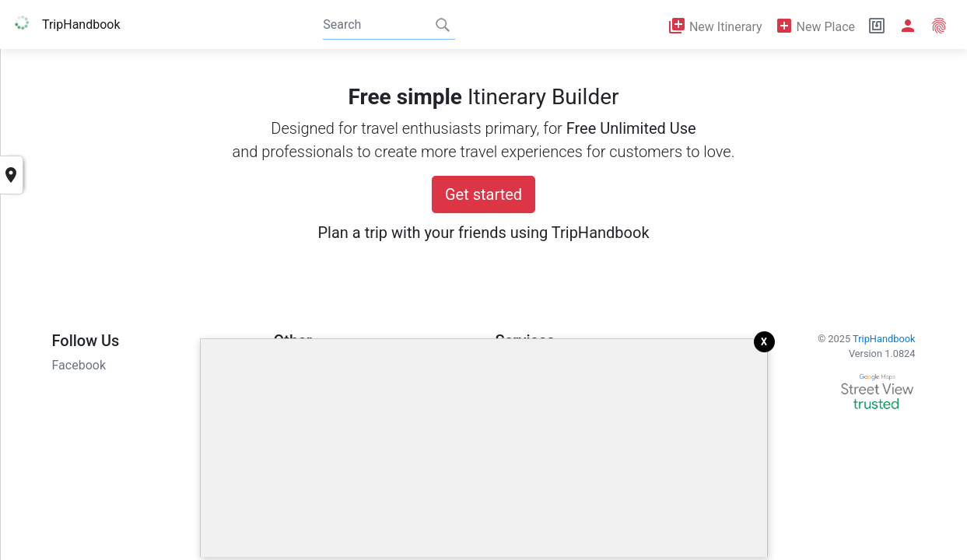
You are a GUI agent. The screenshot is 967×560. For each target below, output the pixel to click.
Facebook (79, 365)
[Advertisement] (484, 448)
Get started (483, 194)
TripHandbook (884, 339)
